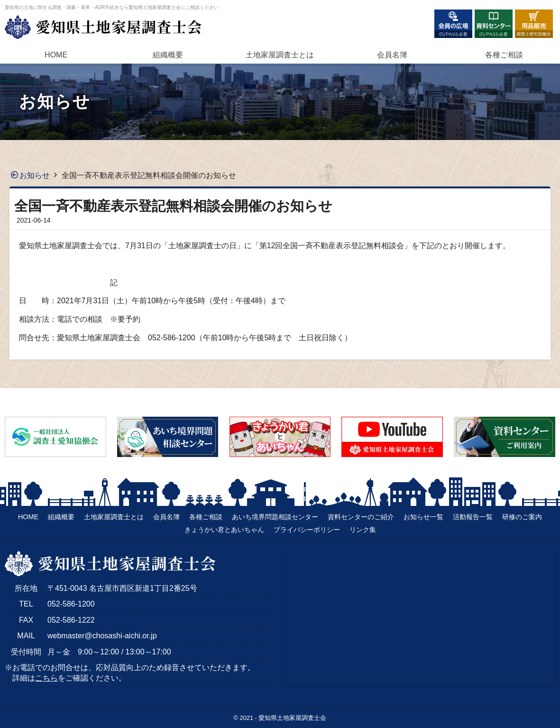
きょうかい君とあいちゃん (224, 530)
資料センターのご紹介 (361, 517)
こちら (46, 678)
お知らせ (35, 175)
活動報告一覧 (473, 517)
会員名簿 (392, 55)
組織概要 (168, 55)
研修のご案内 (522, 517)
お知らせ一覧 (423, 517)
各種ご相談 (504, 55)
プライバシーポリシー (307, 530)
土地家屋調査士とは (114, 517)
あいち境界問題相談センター (275, 517)
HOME (56, 55)
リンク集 (363, 530)
